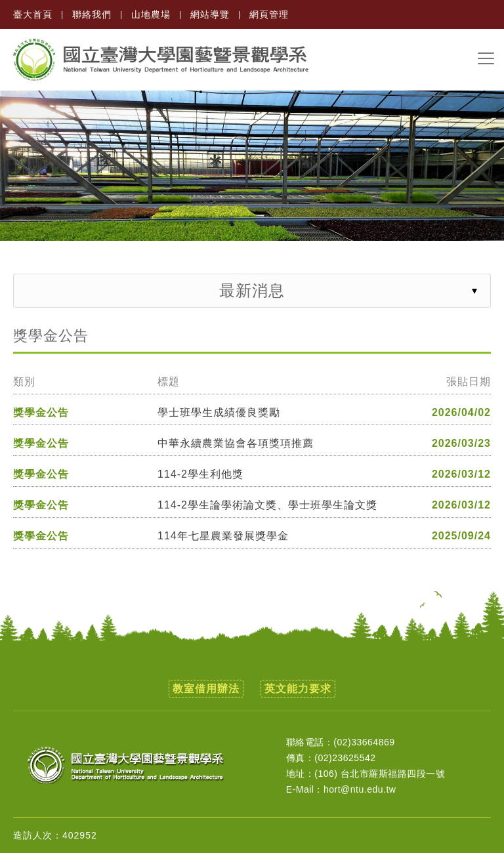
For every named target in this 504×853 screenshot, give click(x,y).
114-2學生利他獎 (200, 474)
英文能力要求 (298, 689)
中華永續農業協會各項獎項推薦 (236, 444)
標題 (169, 382)
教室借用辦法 (206, 689)
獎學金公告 (41, 413)
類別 (24, 382)
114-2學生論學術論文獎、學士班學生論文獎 (267, 505)
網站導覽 (210, 14)
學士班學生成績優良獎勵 (219, 413)
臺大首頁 (33, 14)
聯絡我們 (92, 14)
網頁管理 (269, 14)
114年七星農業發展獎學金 (223, 536)
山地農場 (151, 14)
